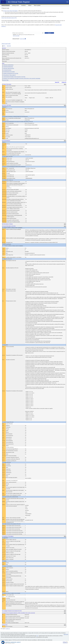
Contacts (23, 5)
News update (37, 5)
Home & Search (6, 5)
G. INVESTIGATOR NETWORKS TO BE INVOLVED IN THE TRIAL (14, 77)
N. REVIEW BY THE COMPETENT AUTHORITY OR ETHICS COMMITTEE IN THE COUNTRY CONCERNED (21, 78)
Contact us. (8, 629)
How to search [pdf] (16, 36)
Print (4, 46)
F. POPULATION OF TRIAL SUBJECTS (9, 75)
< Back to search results (6, 44)
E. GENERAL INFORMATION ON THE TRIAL (10, 73)
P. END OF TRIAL (5, 80)
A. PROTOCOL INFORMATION (8, 65)
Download (9, 46)
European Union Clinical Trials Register (10, 11)
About (30, 5)
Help (67, 2)
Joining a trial (15, 5)
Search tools (22, 39)
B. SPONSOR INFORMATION (8, 67)
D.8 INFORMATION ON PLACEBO (8, 72)
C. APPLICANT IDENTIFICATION (8, 68)
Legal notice (66, 634)
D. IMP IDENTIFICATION (7, 70)
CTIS (37, 636)
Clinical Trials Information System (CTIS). (9, 18)
